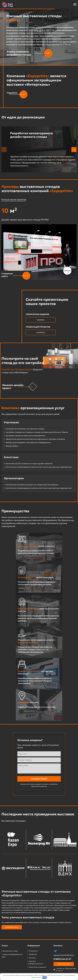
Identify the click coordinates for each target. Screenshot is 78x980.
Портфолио (33, 954)
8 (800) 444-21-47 (62, 959)
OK (45, 978)
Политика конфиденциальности (35, 962)
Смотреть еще (12, 927)
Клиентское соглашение (37, 967)
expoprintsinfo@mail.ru (64, 955)
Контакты (32, 958)
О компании (33, 951)
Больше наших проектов (14, 200)
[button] (70, 4)
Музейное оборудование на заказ (12, 956)
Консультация (64, 964)
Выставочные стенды (10, 951)
